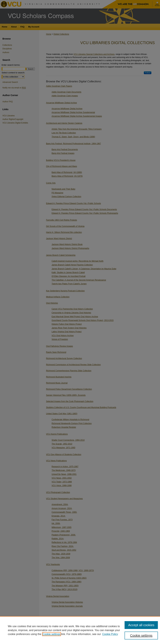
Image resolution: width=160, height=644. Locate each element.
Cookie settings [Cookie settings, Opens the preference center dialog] (141, 636)
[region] (80, 630)
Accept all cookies (141, 625)
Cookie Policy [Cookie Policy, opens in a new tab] (110, 634)
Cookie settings (52, 634)
